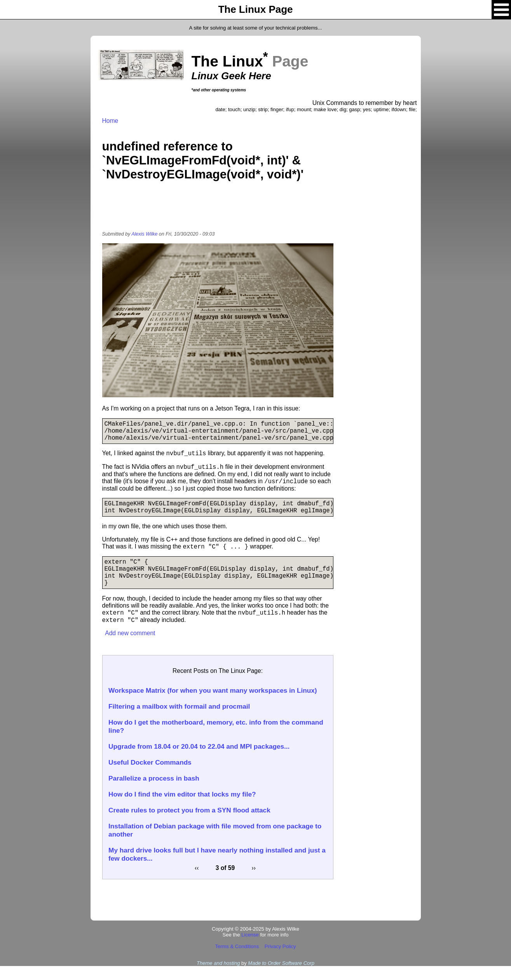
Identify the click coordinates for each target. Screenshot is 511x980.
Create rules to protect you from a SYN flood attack (189, 824)
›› (254, 882)
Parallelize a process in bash (154, 792)
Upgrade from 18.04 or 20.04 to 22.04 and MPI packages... (199, 760)
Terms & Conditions (237, 960)
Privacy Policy (280, 960)
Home (110, 121)
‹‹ (197, 882)
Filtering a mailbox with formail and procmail (179, 720)
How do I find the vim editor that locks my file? (182, 808)
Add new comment (130, 647)
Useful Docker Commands (150, 776)
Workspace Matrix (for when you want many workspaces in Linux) (213, 704)
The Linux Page (255, 9)
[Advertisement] (218, 211)
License (250, 949)
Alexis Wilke (144, 234)
